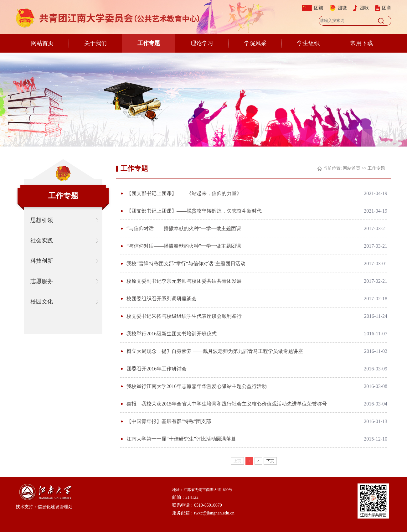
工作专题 (149, 43)
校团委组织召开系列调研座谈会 (162, 299)
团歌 (364, 8)
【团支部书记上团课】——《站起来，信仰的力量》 (184, 193)
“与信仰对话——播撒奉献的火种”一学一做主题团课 (184, 228)
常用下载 (362, 43)
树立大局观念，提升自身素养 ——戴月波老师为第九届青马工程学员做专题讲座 (215, 351)
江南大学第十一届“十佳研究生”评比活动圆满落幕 (181, 439)
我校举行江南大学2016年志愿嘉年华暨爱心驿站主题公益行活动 (197, 386)
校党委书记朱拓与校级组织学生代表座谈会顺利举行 (184, 316)
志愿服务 (42, 281)
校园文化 (42, 302)
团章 (387, 8)
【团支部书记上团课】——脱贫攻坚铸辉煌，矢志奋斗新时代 (194, 211)
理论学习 (202, 43)
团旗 (319, 8)
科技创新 (42, 261)
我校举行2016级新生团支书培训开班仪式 (172, 334)
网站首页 (42, 43)
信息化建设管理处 (55, 507)
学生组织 (308, 43)
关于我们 (95, 43)
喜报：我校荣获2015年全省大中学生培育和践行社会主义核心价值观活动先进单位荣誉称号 (227, 404)
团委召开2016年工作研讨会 (157, 369)
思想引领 (42, 220)
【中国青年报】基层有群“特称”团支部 (169, 421)
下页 (270, 461)
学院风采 (255, 43)
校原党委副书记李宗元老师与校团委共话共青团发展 (184, 281)
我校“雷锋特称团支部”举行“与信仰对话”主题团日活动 (186, 263)
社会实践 (42, 240)
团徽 (342, 8)
